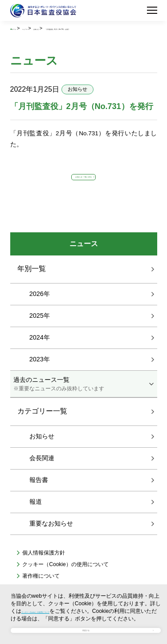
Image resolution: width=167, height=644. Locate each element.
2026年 (40, 311)
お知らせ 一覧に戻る (84, 188)
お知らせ (77, 28)
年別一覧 (32, 286)
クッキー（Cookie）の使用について (64, 591)
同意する (86, 624)
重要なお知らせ (51, 540)
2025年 (40, 332)
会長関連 (42, 474)
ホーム (25, 28)
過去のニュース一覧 (84, 401)
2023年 (40, 376)
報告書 (39, 496)
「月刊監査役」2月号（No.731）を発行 (54, 34)
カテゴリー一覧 (42, 428)
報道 (36, 518)
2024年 (40, 354)
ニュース (49, 28)
